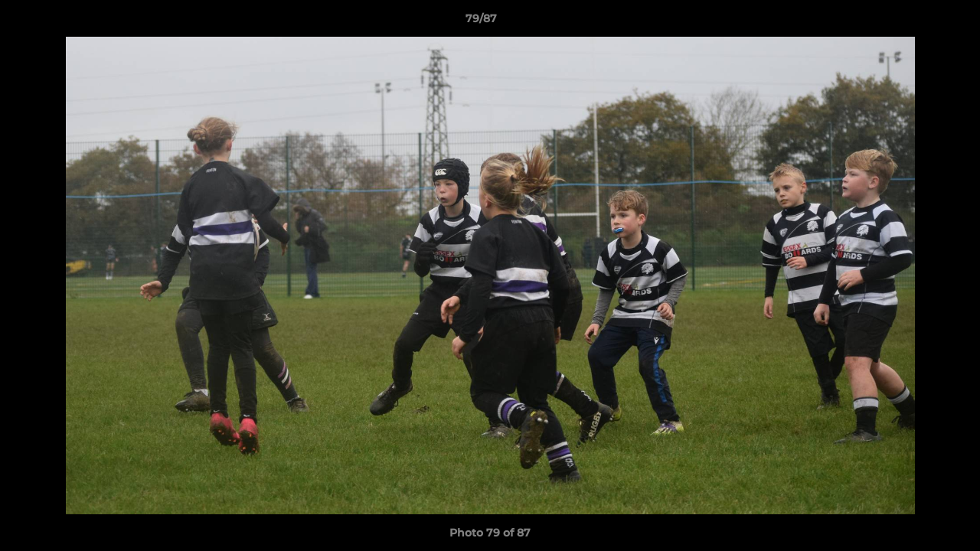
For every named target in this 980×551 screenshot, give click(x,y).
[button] (916, 22)
